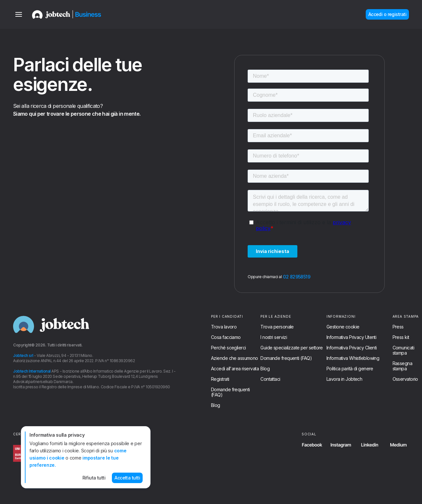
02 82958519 (297, 277)
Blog (216, 405)
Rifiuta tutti (94, 478)
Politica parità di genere (350, 369)
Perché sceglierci (228, 348)
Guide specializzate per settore (292, 348)
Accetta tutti (127, 478)
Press (398, 327)
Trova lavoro (224, 327)
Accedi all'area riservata (235, 369)
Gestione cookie (343, 327)
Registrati (220, 379)
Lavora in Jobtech (344, 379)
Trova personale (277, 327)
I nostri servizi (274, 337)
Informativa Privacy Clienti (352, 348)
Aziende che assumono (235, 358)
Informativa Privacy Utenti (351, 337)
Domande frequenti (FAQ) (230, 392)
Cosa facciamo (226, 337)
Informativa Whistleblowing (353, 358)
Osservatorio (405, 379)
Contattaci (270, 379)
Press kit (401, 337)
